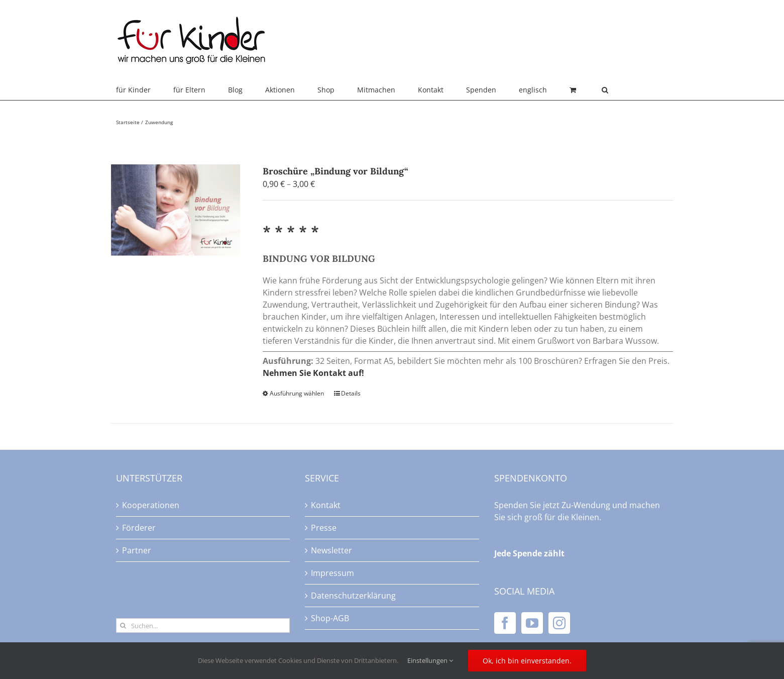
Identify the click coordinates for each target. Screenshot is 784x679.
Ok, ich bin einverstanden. (527, 661)
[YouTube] (532, 623)
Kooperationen (151, 505)
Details (351, 393)
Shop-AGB (330, 618)
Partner (137, 550)
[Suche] (123, 625)
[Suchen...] (203, 625)
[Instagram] (559, 623)
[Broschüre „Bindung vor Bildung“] (176, 210)
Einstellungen (430, 660)
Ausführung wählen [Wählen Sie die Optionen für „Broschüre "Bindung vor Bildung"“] (297, 393)
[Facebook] (505, 623)
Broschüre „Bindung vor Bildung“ (335, 171)
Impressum (332, 573)
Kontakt (326, 505)
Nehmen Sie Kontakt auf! (313, 373)
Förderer (139, 528)
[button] (605, 90)
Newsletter (331, 550)
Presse (324, 528)
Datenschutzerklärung (353, 596)
